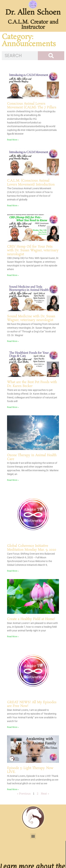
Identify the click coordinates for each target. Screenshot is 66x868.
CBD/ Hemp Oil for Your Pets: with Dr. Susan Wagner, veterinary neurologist (33, 251)
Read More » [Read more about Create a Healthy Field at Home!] (13, 637)
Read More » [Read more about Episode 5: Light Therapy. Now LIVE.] (13, 789)
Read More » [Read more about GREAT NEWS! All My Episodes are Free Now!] (13, 727)
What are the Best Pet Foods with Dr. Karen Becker (32, 384)
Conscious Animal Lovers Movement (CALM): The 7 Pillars (32, 106)
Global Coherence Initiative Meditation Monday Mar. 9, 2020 (32, 548)
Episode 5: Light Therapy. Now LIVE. (30, 770)
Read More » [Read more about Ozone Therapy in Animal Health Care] (13, 480)
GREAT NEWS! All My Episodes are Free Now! (32, 704)
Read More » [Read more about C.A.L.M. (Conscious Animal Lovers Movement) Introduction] (13, 206)
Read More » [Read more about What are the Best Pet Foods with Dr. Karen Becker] (13, 407)
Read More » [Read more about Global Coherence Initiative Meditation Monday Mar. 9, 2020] (13, 571)
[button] (33, 836)
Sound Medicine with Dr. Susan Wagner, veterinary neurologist (31, 318)
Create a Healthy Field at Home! (31, 619)
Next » (45, 793)
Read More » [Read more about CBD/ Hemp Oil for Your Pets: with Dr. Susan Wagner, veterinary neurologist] (13, 275)
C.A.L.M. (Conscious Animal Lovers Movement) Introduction (31, 183)
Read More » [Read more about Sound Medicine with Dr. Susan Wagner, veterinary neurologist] (13, 341)
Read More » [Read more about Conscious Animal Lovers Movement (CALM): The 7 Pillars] (13, 140)
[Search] (51, 56)
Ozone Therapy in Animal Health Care (32, 457)
